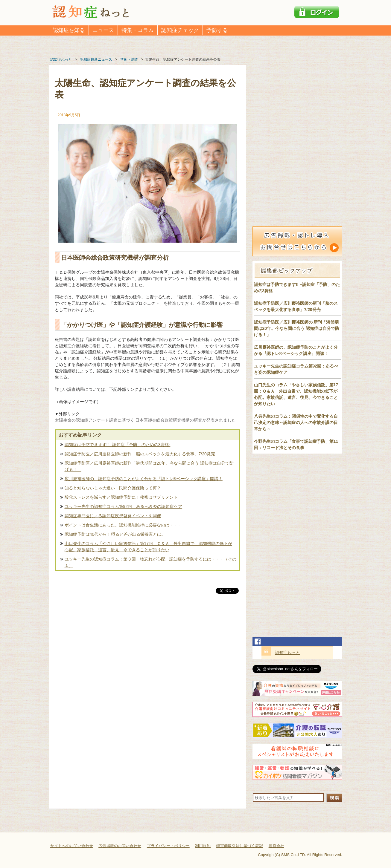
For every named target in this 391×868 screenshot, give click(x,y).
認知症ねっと (287, 653)
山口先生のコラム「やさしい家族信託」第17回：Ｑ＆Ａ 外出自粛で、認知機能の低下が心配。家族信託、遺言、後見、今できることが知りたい (149, 547)
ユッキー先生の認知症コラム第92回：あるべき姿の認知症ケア (124, 506)
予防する (217, 30)
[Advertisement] (147, 657)
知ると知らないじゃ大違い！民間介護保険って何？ (113, 488)
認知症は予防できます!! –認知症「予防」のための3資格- (118, 445)
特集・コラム (138, 30)
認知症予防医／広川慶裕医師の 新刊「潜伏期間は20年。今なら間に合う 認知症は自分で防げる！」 (297, 328)
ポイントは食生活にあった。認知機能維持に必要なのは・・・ (123, 525)
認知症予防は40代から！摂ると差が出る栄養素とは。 (115, 534)
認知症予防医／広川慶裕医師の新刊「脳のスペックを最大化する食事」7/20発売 (140, 454)
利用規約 (203, 846)
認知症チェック (180, 30)
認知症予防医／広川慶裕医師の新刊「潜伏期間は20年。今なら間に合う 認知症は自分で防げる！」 (149, 466)
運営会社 (276, 846)
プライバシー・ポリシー (168, 846)
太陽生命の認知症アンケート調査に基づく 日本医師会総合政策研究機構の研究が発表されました (145, 420)
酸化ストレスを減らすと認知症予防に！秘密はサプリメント (121, 497)
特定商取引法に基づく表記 (240, 846)
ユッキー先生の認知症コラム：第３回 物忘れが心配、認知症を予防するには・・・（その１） (150, 562)
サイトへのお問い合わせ (72, 846)
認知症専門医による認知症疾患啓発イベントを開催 (113, 516)
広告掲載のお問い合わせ (120, 846)
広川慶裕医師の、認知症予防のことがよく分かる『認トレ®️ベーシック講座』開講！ (144, 479)
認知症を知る (69, 30)
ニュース (103, 30)
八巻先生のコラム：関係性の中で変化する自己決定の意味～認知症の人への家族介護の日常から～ (296, 422)
